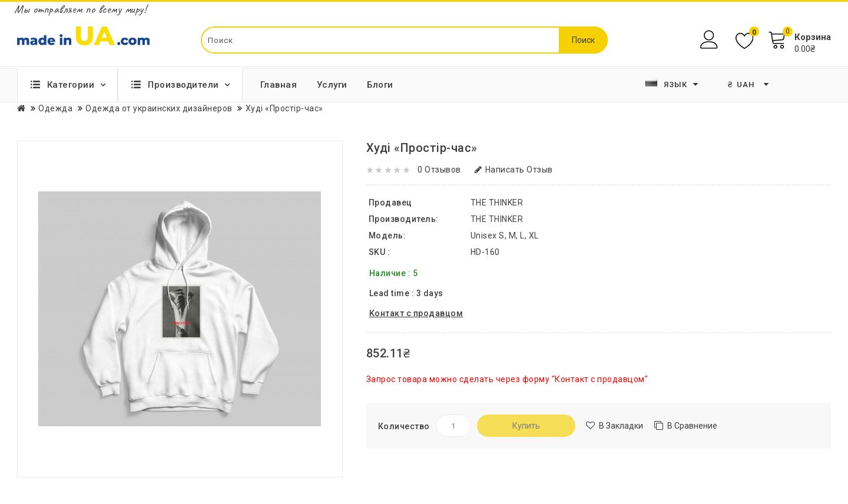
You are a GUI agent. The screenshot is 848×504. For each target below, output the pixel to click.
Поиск (583, 40)
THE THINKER (497, 219)
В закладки (621, 426)
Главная (279, 85)
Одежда (55, 108)
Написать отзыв (514, 170)
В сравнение (692, 426)
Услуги (332, 85)
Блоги (380, 85)
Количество (404, 426)
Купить (526, 426)
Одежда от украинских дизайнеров (159, 108)
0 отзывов (439, 170)
